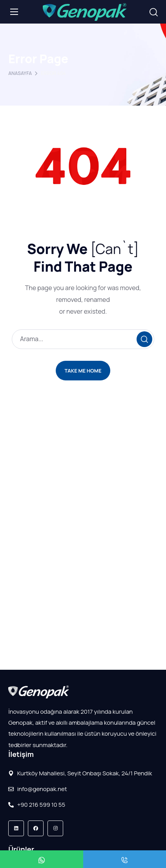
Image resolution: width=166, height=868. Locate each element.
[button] (154, 12)
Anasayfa (20, 73)
